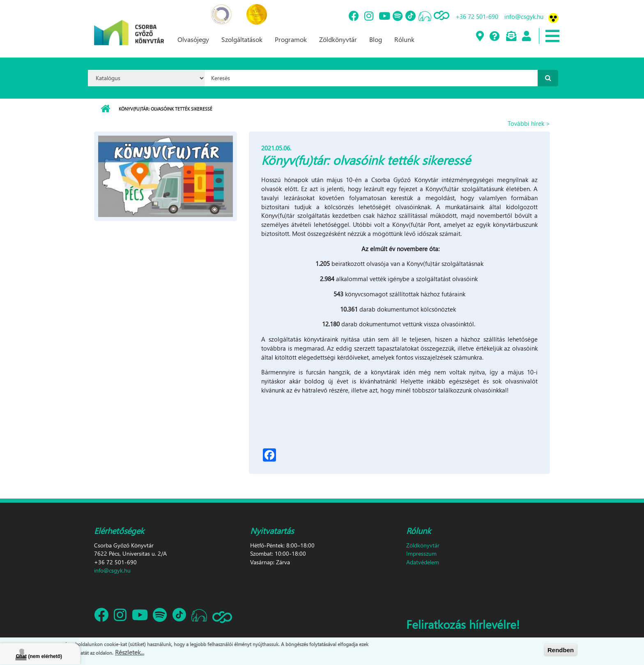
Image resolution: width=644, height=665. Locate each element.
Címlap (105, 109)
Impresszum (421, 553)
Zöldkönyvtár (338, 39)
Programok (291, 39)
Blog (376, 39)
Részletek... (130, 652)
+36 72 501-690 (477, 16)
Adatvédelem (423, 562)
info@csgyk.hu (524, 16)
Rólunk (404, 39)
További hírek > (529, 123)
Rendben (561, 650)
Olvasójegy (193, 39)
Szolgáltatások (242, 39)
